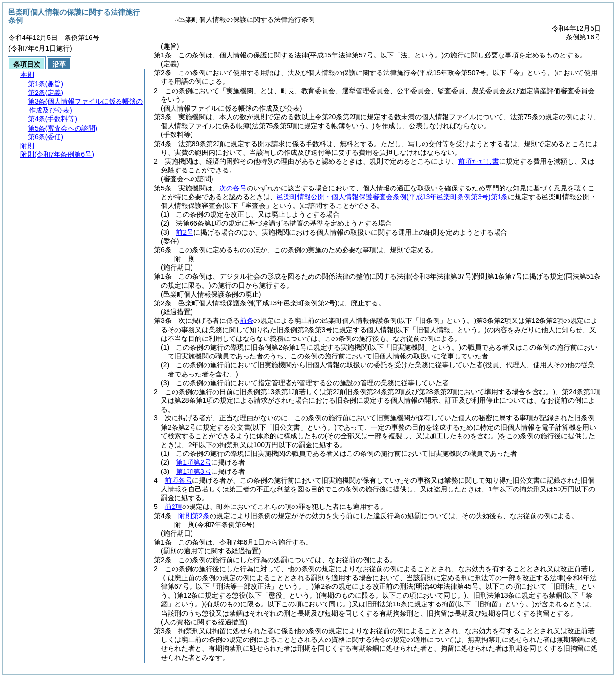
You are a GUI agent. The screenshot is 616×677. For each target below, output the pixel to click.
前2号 (185, 232)
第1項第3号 (193, 471)
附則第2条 (194, 516)
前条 (247, 320)
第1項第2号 (193, 462)
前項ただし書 (479, 161)
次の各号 (233, 188)
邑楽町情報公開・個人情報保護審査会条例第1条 (392, 197)
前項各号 (178, 480)
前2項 (173, 507)
